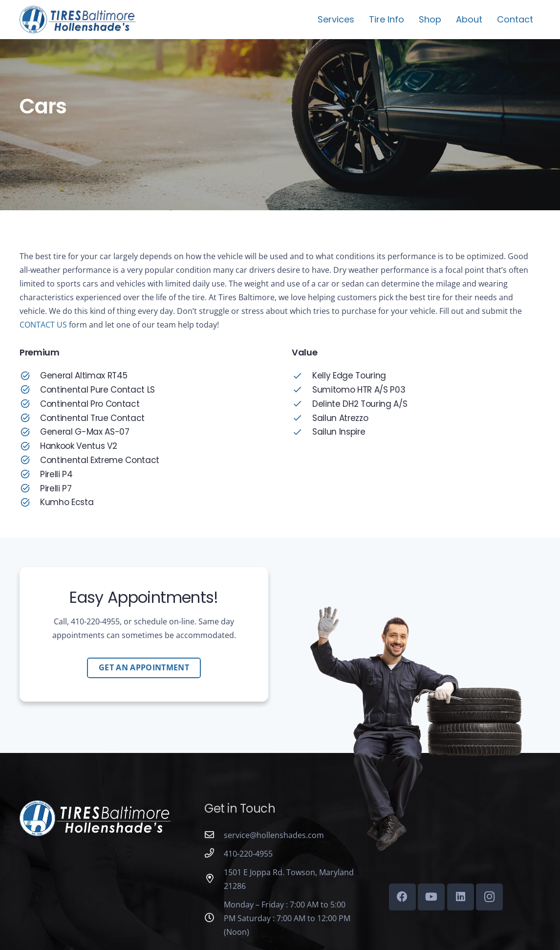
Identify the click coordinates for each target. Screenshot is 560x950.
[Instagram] (489, 897)
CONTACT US (43, 325)
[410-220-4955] (214, 854)
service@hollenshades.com (274, 835)
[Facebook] (402, 897)
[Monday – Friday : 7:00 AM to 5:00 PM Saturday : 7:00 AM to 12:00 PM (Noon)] (214, 918)
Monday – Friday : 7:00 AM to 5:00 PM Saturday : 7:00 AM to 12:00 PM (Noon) (287, 918)
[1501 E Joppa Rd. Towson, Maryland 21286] (214, 879)
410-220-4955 (248, 854)
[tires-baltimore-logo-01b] (78, 20)
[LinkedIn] (461, 897)
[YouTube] (431, 897)
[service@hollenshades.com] (214, 835)
